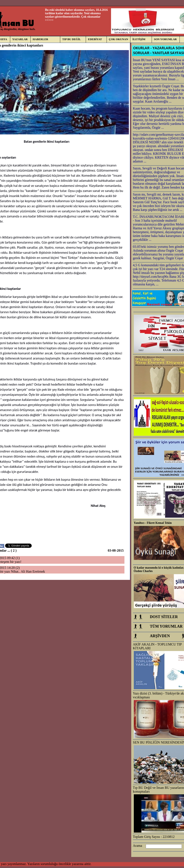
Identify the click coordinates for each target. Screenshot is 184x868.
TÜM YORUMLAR (166, 626)
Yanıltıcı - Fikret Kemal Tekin (153, 523)
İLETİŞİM (139, 39)
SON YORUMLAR (165, 39)
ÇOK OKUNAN (119, 39)
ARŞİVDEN (160, 636)
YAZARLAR (20, 39)
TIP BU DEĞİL (72, 39)
